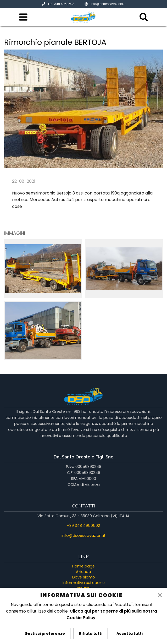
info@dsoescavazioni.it (105, 4)
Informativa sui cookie (84, 583)
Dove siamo (84, 577)
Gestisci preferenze (45, 634)
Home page (83, 566)
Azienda (83, 572)
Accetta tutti (130, 634)
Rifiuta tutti (91, 634)
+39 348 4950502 (58, 4)
